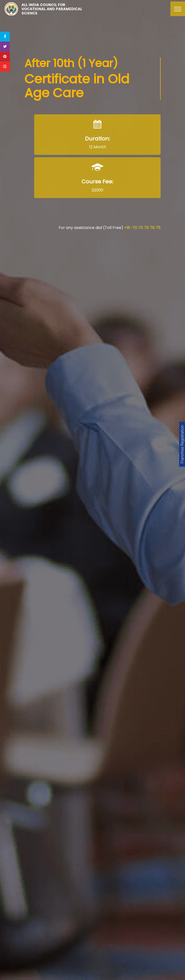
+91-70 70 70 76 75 (142, 228)
